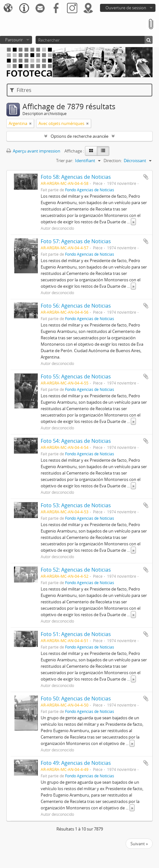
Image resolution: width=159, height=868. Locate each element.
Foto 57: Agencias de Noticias (76, 241)
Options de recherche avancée (79, 136)
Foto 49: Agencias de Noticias (76, 763)
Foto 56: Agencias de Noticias (76, 306)
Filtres (21, 90)
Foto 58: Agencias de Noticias (76, 177)
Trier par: (65, 161)
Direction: (113, 161)
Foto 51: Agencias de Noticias (76, 634)
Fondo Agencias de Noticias (90, 190)
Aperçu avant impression (33, 151)
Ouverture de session (126, 8)
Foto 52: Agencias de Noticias (76, 570)
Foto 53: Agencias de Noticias (76, 505)
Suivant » (139, 844)
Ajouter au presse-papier (146, 177)
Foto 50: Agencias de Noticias (76, 699)
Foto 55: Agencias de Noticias (76, 376)
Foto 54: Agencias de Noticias (76, 441)
